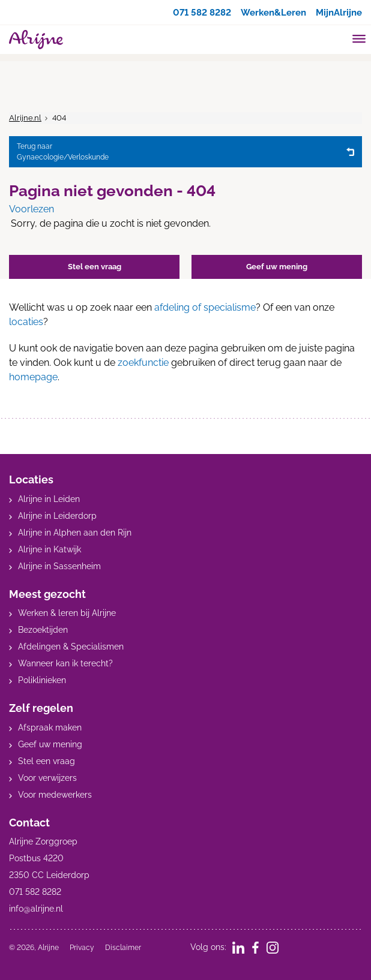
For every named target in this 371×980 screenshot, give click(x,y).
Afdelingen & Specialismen (71, 647)
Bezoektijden (43, 630)
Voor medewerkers (55, 795)
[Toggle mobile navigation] (359, 40)
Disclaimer (123, 948)
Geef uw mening (50, 744)
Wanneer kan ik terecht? (65, 663)
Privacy (82, 948)
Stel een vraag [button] (95, 267)
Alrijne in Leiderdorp (57, 516)
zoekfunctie (143, 363)
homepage (33, 377)
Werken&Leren (268, 12)
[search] (336, 38)
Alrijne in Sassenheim (59, 566)
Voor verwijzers (47, 778)
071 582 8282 (192, 12)
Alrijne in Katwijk (50, 549)
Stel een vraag (47, 761)
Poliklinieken (42, 680)
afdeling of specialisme (205, 307)
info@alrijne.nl (36, 909)
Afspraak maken (50, 728)
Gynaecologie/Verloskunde (179, 151)
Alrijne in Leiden (49, 499)
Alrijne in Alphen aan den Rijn (75, 533)
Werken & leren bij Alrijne (67, 613)
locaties (26, 322)
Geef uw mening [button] (277, 267)
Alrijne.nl (25, 118)
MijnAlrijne (337, 12)
